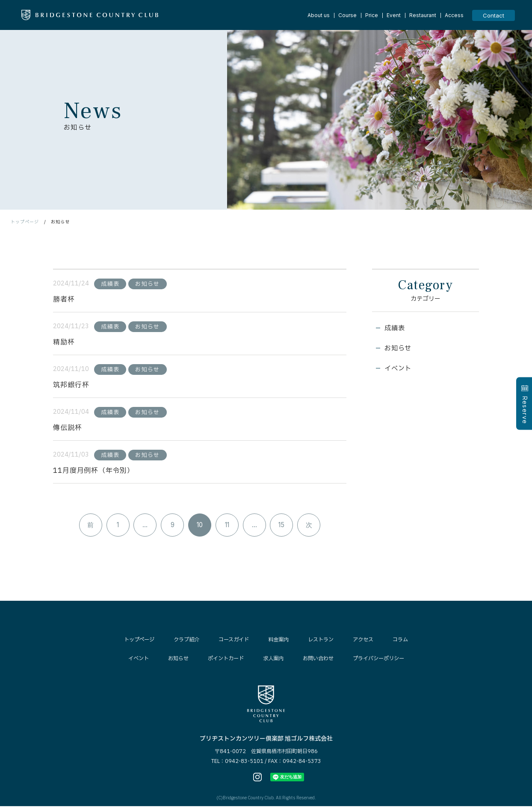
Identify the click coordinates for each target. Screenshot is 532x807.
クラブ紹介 (183, 641)
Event (394, 15)
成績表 (396, 329)
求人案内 (273, 660)
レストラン (324, 641)
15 (283, 526)
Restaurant (423, 15)
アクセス (368, 641)
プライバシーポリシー (384, 660)
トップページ (25, 222)
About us (319, 15)
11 (228, 526)
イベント (399, 370)
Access (454, 15)
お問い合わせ (320, 660)
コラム (407, 641)
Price (372, 15)
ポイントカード (223, 660)
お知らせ (399, 350)
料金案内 (280, 641)
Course (347, 15)
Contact (494, 15)
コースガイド (233, 641)
